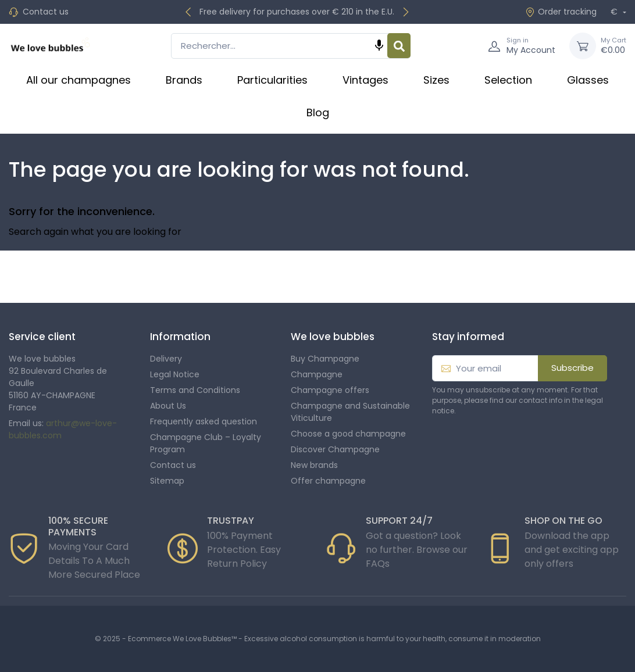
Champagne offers (330, 390)
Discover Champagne (335, 449)
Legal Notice (175, 374)
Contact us (46, 12)
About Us (168, 406)
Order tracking (561, 12)
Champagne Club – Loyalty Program (206, 443)
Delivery (166, 359)
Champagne (317, 374)
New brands (314, 465)
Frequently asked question (204, 421)
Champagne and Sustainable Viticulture (350, 412)
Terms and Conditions (195, 390)
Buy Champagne (325, 359)
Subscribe (572, 368)
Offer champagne (328, 481)
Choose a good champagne (348, 434)
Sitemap (167, 481)
